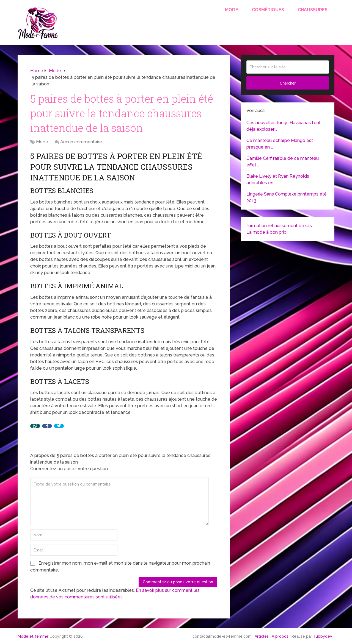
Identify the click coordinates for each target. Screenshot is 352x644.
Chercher (288, 83)
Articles (262, 636)
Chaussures (313, 10)
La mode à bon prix (266, 232)
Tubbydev (323, 636)
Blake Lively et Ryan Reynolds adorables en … (278, 179)
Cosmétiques (268, 10)
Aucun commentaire (81, 142)
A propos (280, 636)
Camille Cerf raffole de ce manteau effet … (283, 162)
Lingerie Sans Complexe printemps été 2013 (287, 197)
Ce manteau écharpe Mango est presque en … (280, 144)
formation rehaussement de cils (279, 226)
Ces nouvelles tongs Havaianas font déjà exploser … (284, 126)
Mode (232, 10)
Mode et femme (33, 636)
